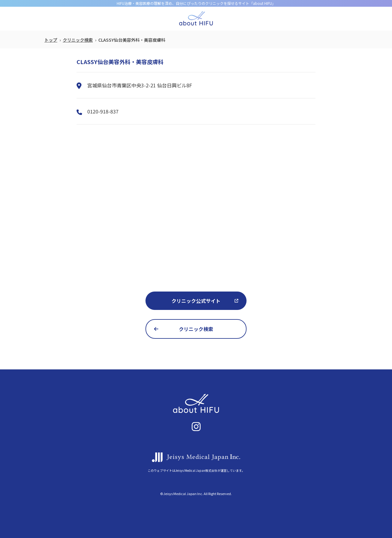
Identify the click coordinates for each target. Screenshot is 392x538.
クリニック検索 (78, 40)
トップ (51, 40)
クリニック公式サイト (196, 301)
